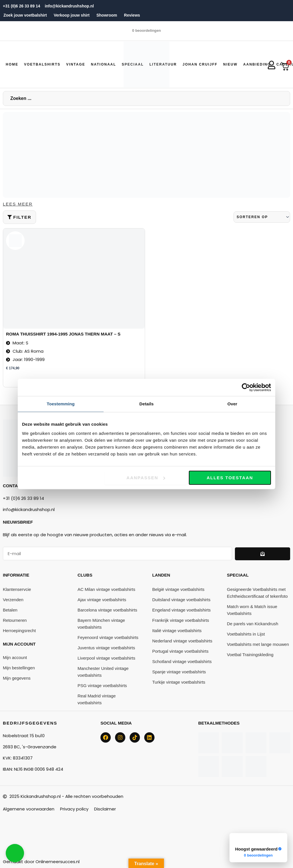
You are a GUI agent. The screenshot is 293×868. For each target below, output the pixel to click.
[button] (42, 64)
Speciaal (238, 575)
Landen (161, 575)
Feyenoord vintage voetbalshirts (108, 638)
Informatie (16, 575)
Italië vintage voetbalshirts (177, 631)
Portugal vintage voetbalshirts (180, 651)
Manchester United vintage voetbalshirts (103, 672)
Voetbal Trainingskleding (250, 655)
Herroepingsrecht (19, 631)
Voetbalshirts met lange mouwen (258, 645)
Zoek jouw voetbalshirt (25, 15)
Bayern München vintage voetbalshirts (101, 624)
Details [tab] (146, 404)
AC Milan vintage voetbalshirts (106, 590)
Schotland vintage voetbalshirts (182, 662)
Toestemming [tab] (61, 404)
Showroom (107, 15)
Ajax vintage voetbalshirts (102, 600)
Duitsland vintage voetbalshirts (181, 600)
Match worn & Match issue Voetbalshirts (252, 610)
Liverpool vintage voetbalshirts (106, 658)
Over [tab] (232, 404)
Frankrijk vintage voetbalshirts (181, 621)
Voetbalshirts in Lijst (246, 634)
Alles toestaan (230, 478)
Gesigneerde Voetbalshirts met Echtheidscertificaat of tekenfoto (257, 593)
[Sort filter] (262, 217)
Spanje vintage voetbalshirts (179, 672)
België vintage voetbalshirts (178, 590)
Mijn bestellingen (19, 668)
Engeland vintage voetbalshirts (181, 610)
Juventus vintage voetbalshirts (106, 648)
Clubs (85, 575)
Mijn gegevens (17, 678)
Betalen (10, 610)
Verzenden (13, 600)
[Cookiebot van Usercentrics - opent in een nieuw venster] (246, 387)
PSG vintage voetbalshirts (102, 686)
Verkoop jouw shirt (72, 15)
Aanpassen (146, 478)
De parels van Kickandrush (253, 624)
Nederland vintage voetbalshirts (182, 641)
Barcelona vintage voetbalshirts (107, 610)
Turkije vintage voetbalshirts (179, 682)
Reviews (132, 15)
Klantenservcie (17, 590)
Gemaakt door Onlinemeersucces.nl (41, 862)
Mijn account (19, 644)
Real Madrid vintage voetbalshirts (97, 700)
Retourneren (15, 621)
